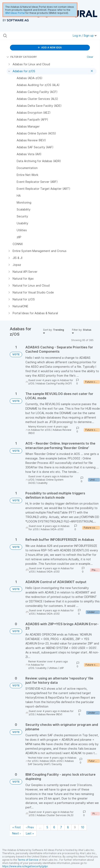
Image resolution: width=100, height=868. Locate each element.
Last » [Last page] (30, 833)
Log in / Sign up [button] (85, 35)
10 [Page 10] (83, 827)
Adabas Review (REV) (49, 714)
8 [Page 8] (68, 827)
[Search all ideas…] (30, 36)
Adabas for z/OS (41, 430)
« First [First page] (17, 827)
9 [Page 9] (75, 827)
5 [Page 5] (47, 827)
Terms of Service (28, 860)
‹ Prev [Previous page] (30, 827)
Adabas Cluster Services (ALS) (55, 815)
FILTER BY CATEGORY (22, 57)
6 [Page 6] (54, 827)
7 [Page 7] (61, 827)
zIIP (62, 668)
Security (57, 764)
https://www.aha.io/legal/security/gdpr (25, 866)
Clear (90, 57)
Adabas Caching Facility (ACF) (54, 383)
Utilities (53, 668)
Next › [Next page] (16, 833)
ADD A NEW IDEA (50, 47)
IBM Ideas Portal (15, 13)
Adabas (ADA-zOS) (52, 529)
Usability (42, 483)
